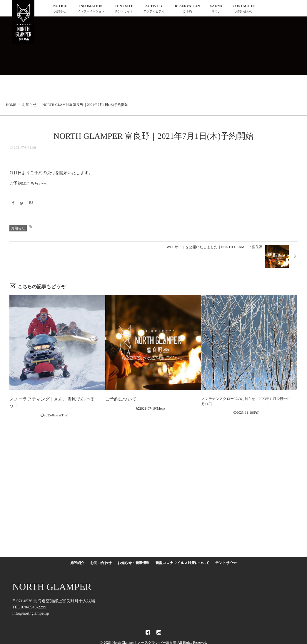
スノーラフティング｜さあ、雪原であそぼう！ (47, 398)
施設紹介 (77, 560)
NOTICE (60, 9)
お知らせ (18, 228)
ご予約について (118, 398)
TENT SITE (124, 9)
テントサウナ (226, 560)
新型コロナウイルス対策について (182, 560)
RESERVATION (187, 9)
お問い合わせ (101, 560)
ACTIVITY (154, 9)
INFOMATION (91, 9)
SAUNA (216, 9)
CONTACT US (244, 9)
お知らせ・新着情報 (134, 560)
